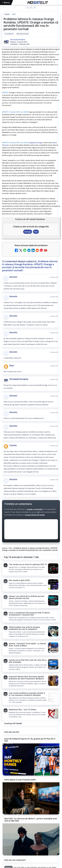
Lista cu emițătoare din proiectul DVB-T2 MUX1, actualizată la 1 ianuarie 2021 (30, 614)
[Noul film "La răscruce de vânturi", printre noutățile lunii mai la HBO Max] (31, 839)
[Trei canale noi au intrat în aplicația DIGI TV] (53, 569)
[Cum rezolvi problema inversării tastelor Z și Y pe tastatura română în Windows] (53, 697)
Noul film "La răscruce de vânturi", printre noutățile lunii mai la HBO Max (31, 820)
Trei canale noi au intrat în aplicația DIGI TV (28, 564)
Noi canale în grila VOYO (19, 580)
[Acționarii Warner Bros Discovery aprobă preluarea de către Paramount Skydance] (53, 681)
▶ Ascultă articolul (23, 34)
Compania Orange (35, 143)
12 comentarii (9, 34)
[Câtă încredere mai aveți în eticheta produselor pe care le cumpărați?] (53, 631)
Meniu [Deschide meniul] (6, 3)
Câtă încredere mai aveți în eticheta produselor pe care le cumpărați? (24, 628)
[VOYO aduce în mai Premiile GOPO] (31, 798)
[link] (31, 569)
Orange (7, 14)
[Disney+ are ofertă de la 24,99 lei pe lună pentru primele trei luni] (53, 601)
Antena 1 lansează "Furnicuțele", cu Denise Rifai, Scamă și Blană (27, 644)
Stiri (14, 14)
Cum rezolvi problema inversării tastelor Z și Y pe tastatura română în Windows (27, 694)
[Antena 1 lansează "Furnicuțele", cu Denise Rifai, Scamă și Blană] (53, 648)
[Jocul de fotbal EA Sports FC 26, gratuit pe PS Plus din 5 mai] (31, 759)
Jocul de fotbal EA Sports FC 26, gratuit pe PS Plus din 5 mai (30, 740)
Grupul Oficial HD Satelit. (35, 515)
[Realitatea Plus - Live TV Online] (53, 714)
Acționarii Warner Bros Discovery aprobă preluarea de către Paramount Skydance (26, 677)
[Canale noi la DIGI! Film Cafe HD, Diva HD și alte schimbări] (53, 664)
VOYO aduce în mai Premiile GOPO (20, 780)
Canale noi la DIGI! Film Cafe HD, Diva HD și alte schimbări (28, 661)
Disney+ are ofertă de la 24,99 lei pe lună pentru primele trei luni (26, 597)
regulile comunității (35, 509)
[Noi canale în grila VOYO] (53, 585)
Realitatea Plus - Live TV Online (22, 710)
